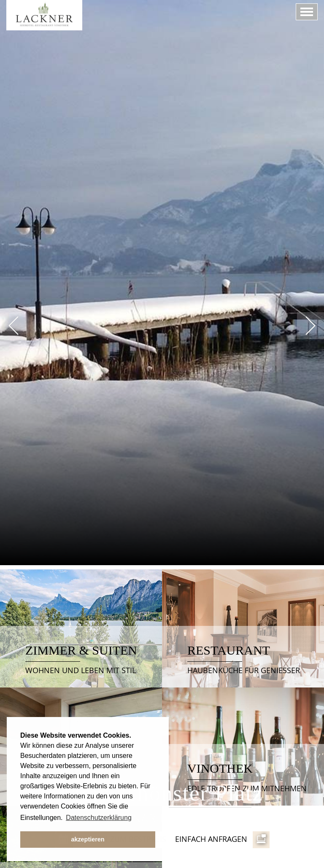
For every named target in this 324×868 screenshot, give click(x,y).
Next (310, 326)
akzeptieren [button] (88, 839)
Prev (13, 326)
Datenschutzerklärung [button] (99, 818)
